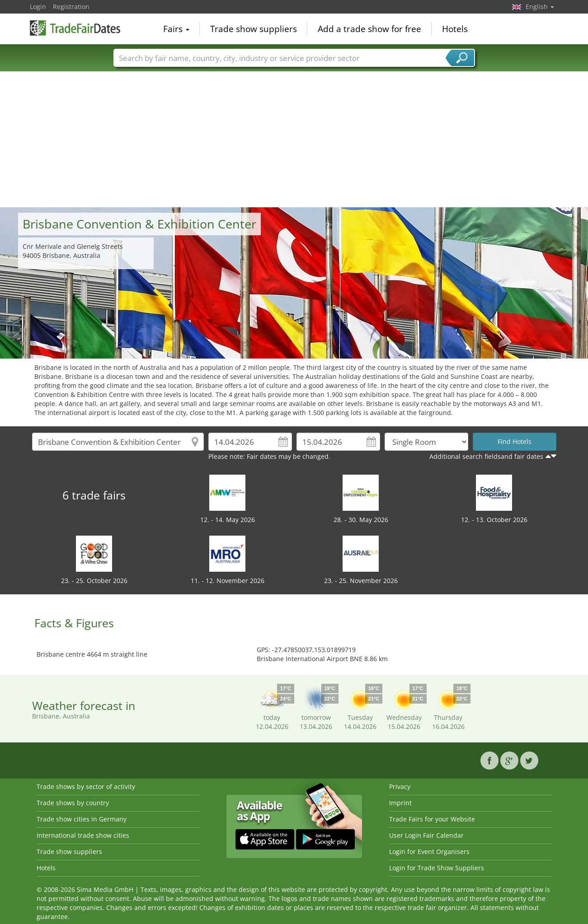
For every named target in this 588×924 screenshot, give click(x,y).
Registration (71, 7)
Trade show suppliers (254, 29)
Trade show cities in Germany (82, 819)
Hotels (455, 29)
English (540, 7)
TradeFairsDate (75, 28)
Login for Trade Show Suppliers (437, 868)
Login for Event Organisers (429, 852)
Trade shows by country (73, 803)
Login (38, 7)
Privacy (400, 786)
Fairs (176, 29)
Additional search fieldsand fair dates (486, 456)
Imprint (400, 803)
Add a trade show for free (369, 29)
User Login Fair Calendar (426, 835)
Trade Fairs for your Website (432, 819)
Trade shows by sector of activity (86, 786)
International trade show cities (83, 835)
